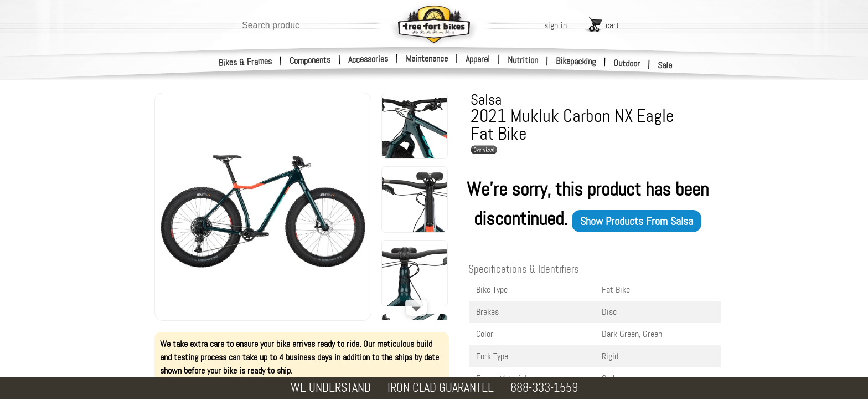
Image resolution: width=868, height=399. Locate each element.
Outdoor (627, 63)
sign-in (556, 25)
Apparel (478, 59)
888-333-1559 (544, 388)
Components (310, 60)
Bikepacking (576, 61)
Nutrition (523, 60)
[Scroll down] (416, 308)
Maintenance (427, 58)
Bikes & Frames (246, 62)
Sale (665, 65)
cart (613, 25)
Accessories (368, 59)
